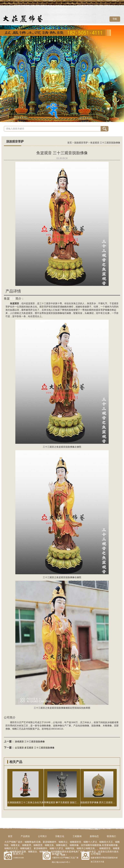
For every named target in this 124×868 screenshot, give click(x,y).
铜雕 (15, 729)
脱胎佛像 (96, 726)
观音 (13, 299)
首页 (70, 143)
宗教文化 (60, 836)
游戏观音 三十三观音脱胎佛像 (30, 742)
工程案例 (77, 836)
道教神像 (57, 726)
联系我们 (111, 836)
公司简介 (42, 836)
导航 (115, 19)
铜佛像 (86, 726)
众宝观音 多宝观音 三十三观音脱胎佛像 (35, 748)
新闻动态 (94, 836)
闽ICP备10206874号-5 (61, 862)
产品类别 (25, 836)
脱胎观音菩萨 (81, 143)
